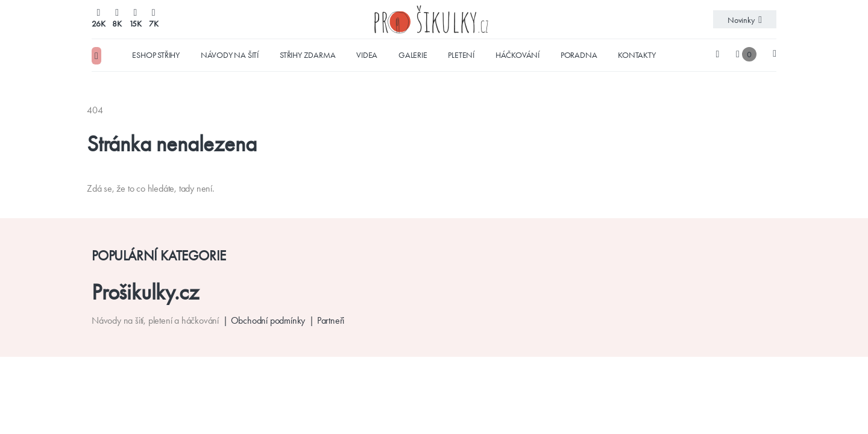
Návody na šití (230, 55)
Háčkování (517, 55)
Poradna (579, 55)
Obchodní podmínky (268, 320)
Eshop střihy (156, 55)
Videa (367, 55)
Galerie (413, 55)
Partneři (331, 320)
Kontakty (637, 55)
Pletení (461, 55)
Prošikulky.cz (145, 292)
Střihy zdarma (307, 55)
